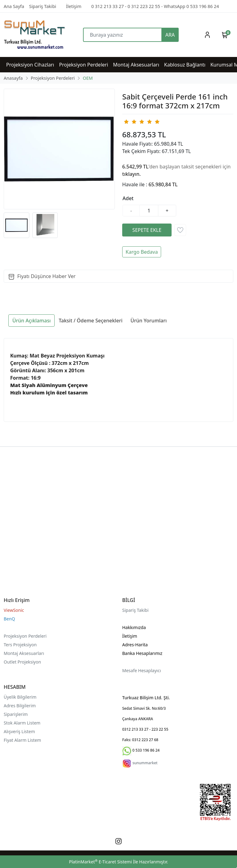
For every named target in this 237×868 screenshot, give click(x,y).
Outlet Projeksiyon (22, 662)
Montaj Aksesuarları (24, 653)
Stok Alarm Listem (22, 723)
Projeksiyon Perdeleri (25, 636)
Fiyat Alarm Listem (22, 740)
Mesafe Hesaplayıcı (142, 670)
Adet (128, 198)
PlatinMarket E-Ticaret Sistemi (100, 862)
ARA (170, 35)
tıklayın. (131, 174)
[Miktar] (149, 211)
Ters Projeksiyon (20, 645)
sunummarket (145, 763)
